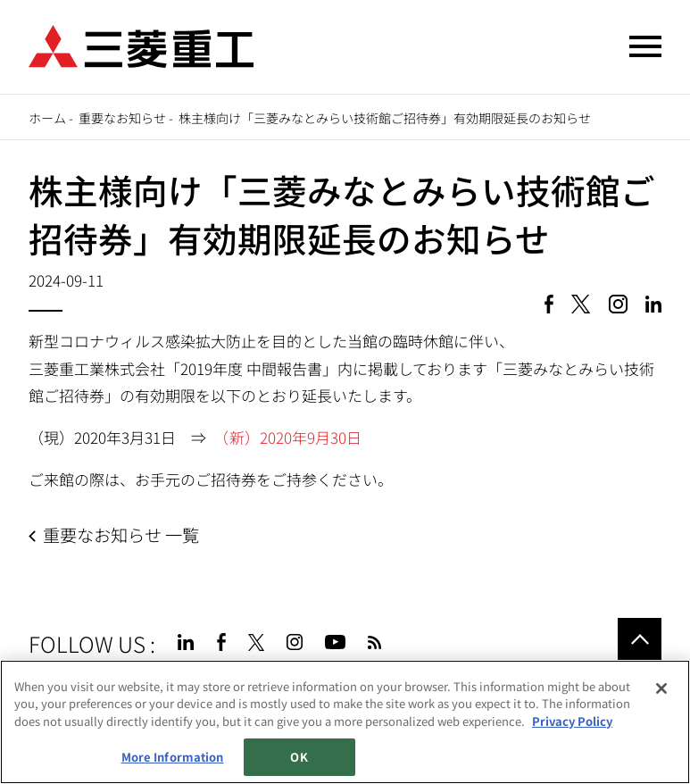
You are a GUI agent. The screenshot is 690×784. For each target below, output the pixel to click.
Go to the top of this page (639, 639)
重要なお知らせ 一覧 (121, 535)
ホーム (47, 118)
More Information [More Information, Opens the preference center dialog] (173, 757)
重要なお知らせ (122, 118)
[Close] (661, 688)
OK (299, 757)
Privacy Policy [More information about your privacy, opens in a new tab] (572, 721)
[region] (345, 722)
